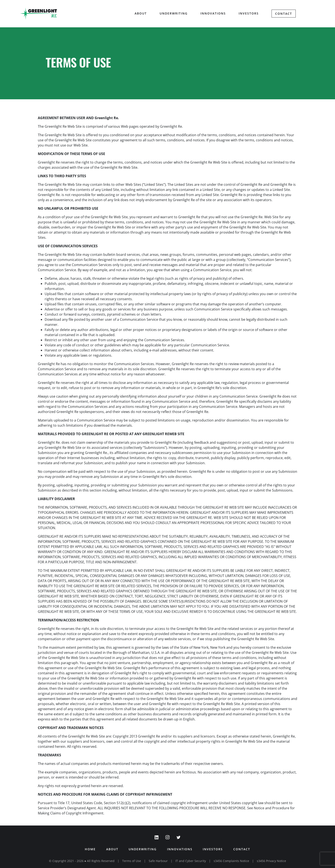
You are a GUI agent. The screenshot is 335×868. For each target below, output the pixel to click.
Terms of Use (132, 861)
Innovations (213, 14)
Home (90, 849)
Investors (249, 14)
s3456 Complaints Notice (231, 861)
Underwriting (174, 14)
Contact (284, 14)
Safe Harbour (158, 861)
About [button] (141, 14)
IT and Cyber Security (191, 861)
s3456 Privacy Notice (271, 861)
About (112, 849)
